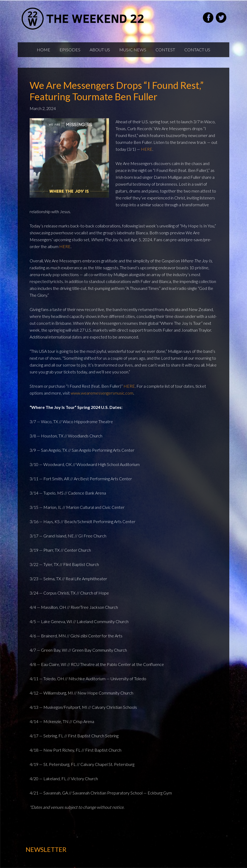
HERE (147, 149)
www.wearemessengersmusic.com (102, 393)
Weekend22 (83, 19)
